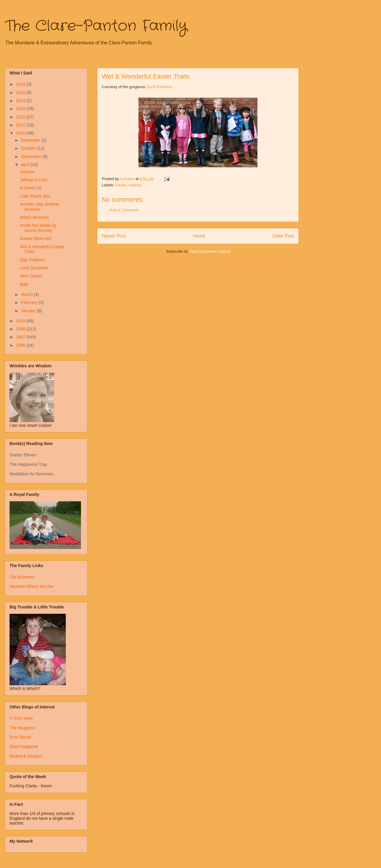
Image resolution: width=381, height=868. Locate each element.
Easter (121, 185)
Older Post (283, 236)
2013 (21, 109)
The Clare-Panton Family (96, 26)
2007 (21, 337)
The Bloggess (22, 728)
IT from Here (21, 718)
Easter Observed (36, 238)
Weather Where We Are (31, 586)
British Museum (34, 217)
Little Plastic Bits (35, 196)
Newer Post (114, 236)
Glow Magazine (24, 747)
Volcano (27, 172)
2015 (21, 93)
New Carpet (31, 276)
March (27, 294)
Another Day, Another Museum (40, 207)
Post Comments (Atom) (210, 251)
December (31, 140)
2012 (21, 117)
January (29, 311)
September (32, 157)
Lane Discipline (34, 268)
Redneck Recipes (26, 756)
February (30, 302)
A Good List (31, 188)
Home (199, 236)
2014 (21, 101)
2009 (21, 321)
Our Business (22, 577)
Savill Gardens (159, 87)
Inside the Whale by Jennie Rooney (38, 228)
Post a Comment (124, 210)
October (29, 148)
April (26, 165)
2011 (21, 125)
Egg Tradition (32, 260)
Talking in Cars (34, 180)
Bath (24, 284)
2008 (21, 329)
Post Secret (20, 737)
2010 (21, 133)
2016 (21, 84)
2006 (21, 345)
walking (135, 185)
